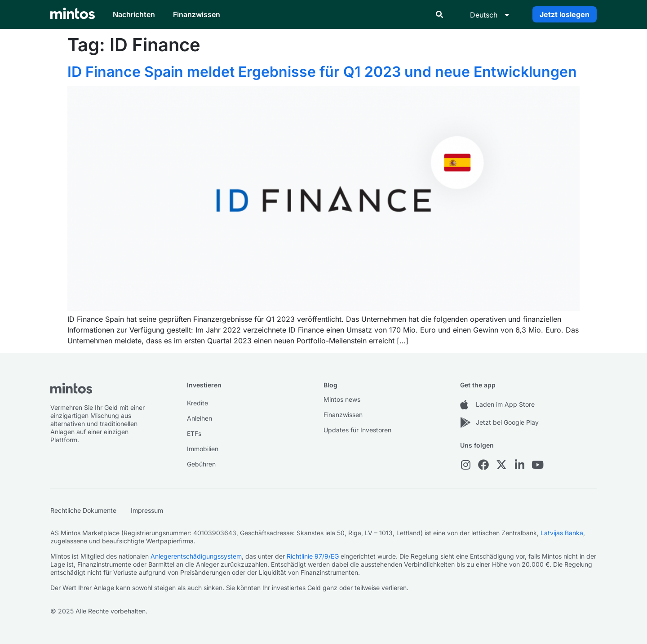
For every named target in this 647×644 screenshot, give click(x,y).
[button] (439, 14)
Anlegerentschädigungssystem (196, 556)
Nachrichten (134, 14)
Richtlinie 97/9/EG (313, 556)
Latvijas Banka (562, 533)
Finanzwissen (197, 14)
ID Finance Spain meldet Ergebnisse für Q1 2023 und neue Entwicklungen (322, 72)
